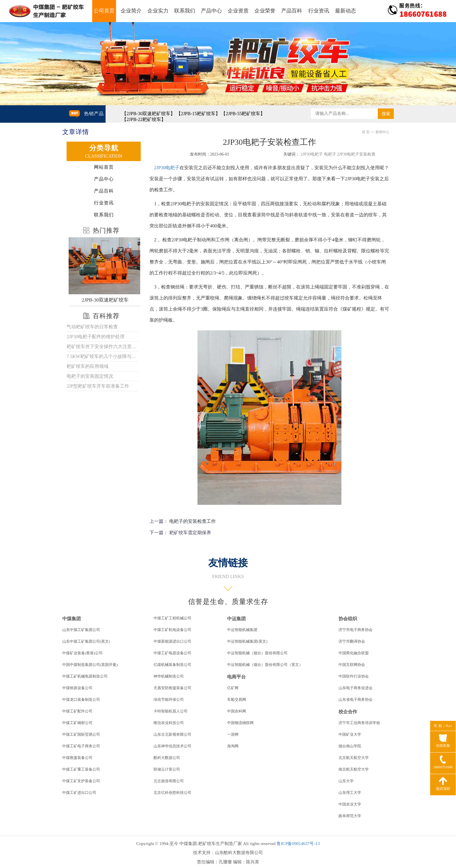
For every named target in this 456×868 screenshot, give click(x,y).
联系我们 (185, 11)
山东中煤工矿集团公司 (81, 630)
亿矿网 (233, 688)
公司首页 (104, 11)
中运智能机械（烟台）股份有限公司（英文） (265, 665)
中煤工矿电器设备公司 (172, 653)
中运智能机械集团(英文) (247, 641)
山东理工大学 (350, 793)
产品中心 (211, 11)
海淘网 (233, 746)
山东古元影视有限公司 (172, 734)
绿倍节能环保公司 (169, 699)
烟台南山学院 (350, 746)
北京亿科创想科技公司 (172, 793)
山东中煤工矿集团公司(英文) (86, 641)
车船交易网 (237, 699)
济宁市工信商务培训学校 (359, 723)
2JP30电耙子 (167, 168)
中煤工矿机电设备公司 (172, 630)
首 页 (366, 132)
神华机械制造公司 (169, 676)
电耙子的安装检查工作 (193, 521)
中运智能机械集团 (242, 630)
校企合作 (348, 712)
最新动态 (345, 11)
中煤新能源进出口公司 (172, 641)
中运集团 (236, 619)
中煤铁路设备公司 (77, 688)
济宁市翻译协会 (352, 641)
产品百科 (292, 11)
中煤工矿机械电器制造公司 (85, 676)
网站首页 (104, 167)
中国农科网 (237, 711)
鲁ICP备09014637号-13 (298, 844)
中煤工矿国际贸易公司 (81, 734)
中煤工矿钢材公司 (77, 723)
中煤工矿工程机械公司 (172, 618)
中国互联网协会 (352, 665)
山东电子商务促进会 (356, 688)
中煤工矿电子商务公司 (81, 746)
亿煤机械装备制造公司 (172, 665)
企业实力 (158, 11)
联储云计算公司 (167, 769)
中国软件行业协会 (354, 676)
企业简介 (131, 11)
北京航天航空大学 (354, 758)
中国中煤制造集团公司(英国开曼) (90, 665)
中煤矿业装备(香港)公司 (82, 653)
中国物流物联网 (240, 723)
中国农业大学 (350, 804)
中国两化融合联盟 (354, 653)
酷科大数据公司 (167, 758)
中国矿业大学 (350, 734)
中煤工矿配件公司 (77, 711)
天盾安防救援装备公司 (172, 688)
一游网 (233, 734)
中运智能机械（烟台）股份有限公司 (257, 653)
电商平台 (236, 677)
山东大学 (346, 781)
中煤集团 (72, 619)
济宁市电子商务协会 (356, 630)
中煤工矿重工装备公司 (81, 769)
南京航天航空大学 (354, 769)
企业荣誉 (265, 11)
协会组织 (348, 619)
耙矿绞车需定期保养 (190, 533)
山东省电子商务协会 (356, 699)
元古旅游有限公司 (169, 781)
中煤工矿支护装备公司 (81, 781)
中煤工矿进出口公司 (79, 793)
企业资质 (238, 11)
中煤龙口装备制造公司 (81, 699)
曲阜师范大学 (350, 816)
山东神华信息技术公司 (172, 746)
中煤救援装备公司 (77, 758)
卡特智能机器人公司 (171, 711)
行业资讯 (319, 11)
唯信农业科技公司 (169, 723)
